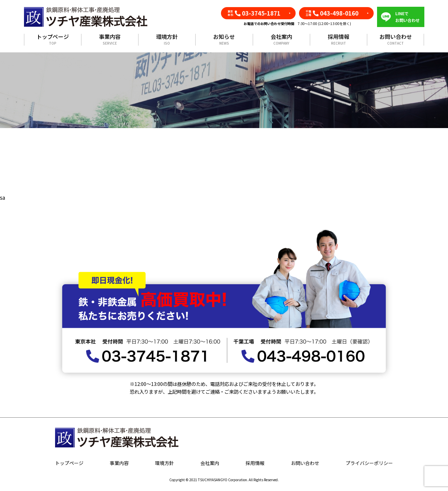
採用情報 (339, 40)
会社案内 (281, 40)
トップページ (53, 40)
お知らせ (224, 40)
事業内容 (110, 40)
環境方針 (167, 40)
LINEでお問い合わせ (407, 17)
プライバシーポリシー (369, 463)
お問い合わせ (396, 40)
